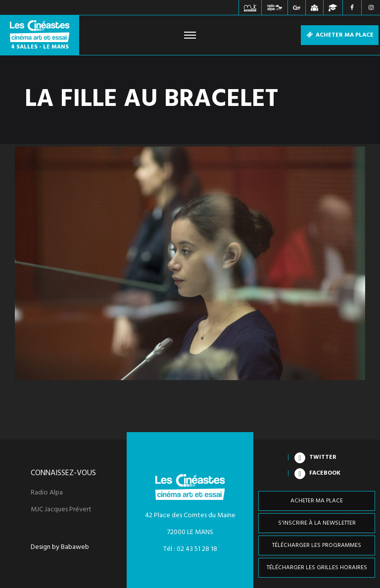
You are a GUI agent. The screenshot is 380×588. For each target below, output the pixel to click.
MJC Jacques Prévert (61, 510)
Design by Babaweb (60, 547)
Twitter (323, 457)
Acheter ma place (340, 35)
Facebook (325, 473)
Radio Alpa (47, 493)
